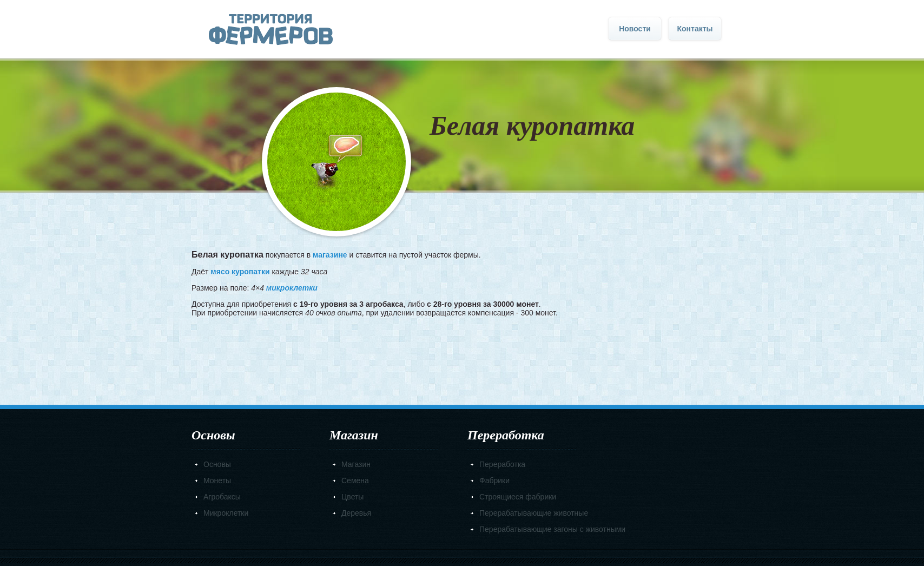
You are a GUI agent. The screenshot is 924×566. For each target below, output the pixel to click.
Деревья (356, 513)
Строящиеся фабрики (518, 497)
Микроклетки (226, 513)
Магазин (356, 464)
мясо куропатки (240, 272)
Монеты (217, 481)
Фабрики (494, 481)
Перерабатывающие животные (534, 513)
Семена (355, 481)
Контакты (695, 29)
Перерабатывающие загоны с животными (552, 529)
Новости (635, 29)
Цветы (352, 497)
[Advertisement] (462, 358)
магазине (330, 255)
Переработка (502, 464)
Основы (217, 464)
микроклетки (292, 288)
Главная (271, 29)
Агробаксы (222, 497)
